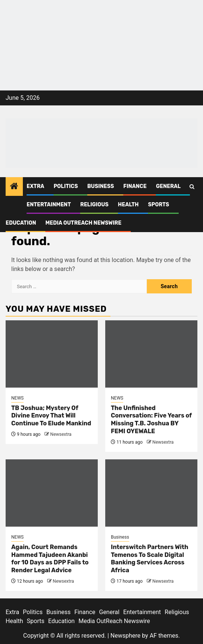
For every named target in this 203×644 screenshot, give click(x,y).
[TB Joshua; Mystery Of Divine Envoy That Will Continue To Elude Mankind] (52, 354)
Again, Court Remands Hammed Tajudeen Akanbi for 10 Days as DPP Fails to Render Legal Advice (50, 559)
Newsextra (61, 434)
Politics (66, 186)
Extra (35, 186)
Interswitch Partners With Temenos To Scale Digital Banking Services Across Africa (150, 559)
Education (21, 223)
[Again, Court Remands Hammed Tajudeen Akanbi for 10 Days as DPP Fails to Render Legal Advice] (52, 493)
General (168, 186)
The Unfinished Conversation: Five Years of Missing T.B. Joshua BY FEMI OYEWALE (151, 420)
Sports (158, 205)
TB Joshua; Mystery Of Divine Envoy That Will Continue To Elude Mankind (51, 416)
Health (128, 205)
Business (101, 186)
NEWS (17, 398)
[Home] (14, 187)
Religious (94, 205)
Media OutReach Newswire (83, 223)
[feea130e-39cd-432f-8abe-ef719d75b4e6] (101, 26)
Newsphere (125, 636)
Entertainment (49, 205)
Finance (135, 186)
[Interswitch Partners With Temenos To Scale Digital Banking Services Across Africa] (151, 493)
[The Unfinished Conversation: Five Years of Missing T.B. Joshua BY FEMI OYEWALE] (151, 354)
